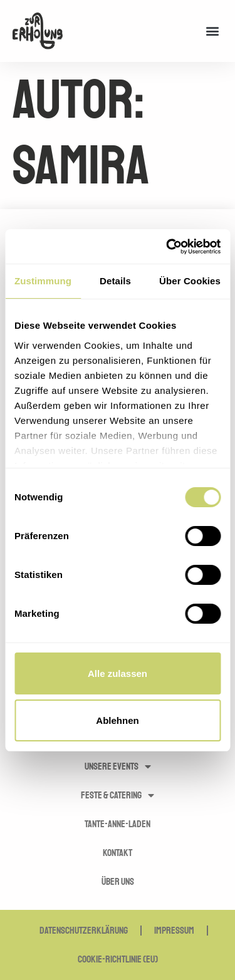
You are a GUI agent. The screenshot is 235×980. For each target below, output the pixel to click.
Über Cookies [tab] (190, 281)
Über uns (118, 882)
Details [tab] (115, 281)
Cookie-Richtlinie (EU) (118, 959)
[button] (212, 31)
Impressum (174, 931)
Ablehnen (117, 720)
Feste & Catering (118, 795)
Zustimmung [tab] (43, 281)
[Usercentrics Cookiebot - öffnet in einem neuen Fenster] (167, 247)
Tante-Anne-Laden (118, 824)
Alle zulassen (118, 673)
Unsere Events (118, 766)
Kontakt (118, 853)
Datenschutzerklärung (84, 931)
